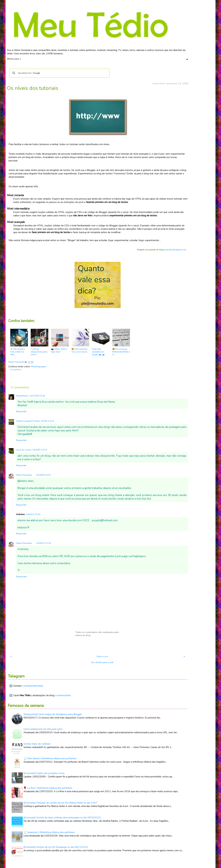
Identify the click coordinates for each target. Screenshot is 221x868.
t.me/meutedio (63, 695)
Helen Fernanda (24, 475)
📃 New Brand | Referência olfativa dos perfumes (50, 758)
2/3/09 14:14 (47, 421)
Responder (21, 411)
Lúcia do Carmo (24, 450)
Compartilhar (16, 370)
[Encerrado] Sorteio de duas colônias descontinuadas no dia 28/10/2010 (62, 818)
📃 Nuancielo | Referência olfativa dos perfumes (49, 832)
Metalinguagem (39, 366)
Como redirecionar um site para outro (43, 729)
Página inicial (102, 656)
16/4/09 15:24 (40, 450)
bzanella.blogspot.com (175, 250)
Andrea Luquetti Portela (28, 421)
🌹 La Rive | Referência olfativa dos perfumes (48, 788)
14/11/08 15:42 (37, 396)
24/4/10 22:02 (33, 514)
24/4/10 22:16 (44, 543)
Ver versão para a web (102, 662)
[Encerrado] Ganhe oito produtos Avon (44, 773)
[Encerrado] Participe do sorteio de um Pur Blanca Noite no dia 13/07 (60, 803)
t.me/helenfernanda (33, 686)
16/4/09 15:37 (44, 475)
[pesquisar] (59, 73)
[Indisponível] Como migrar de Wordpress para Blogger (53, 714)
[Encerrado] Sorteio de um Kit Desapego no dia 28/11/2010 (56, 847)
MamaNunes (22, 396)
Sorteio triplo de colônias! (37, 744)
